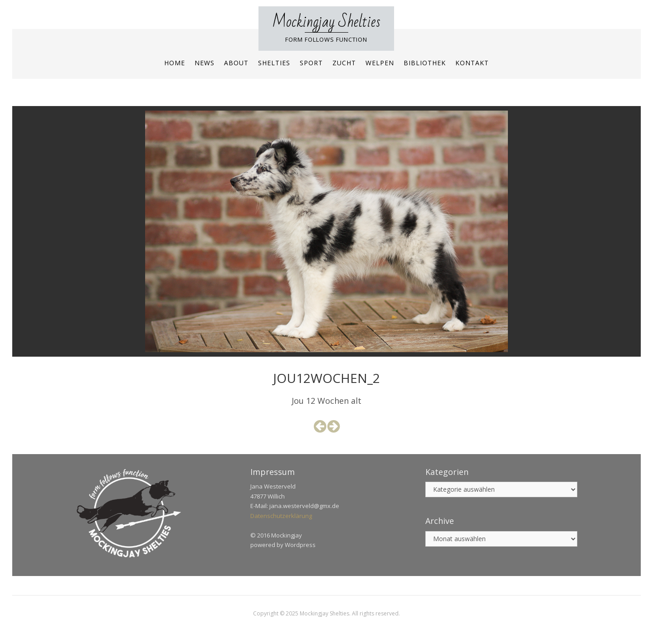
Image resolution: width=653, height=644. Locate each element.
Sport (311, 63)
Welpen (380, 63)
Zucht (344, 63)
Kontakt (472, 63)
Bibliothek (425, 63)
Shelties (274, 63)
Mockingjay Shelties (326, 22)
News (205, 63)
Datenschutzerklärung (281, 516)
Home (175, 63)
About (236, 63)
